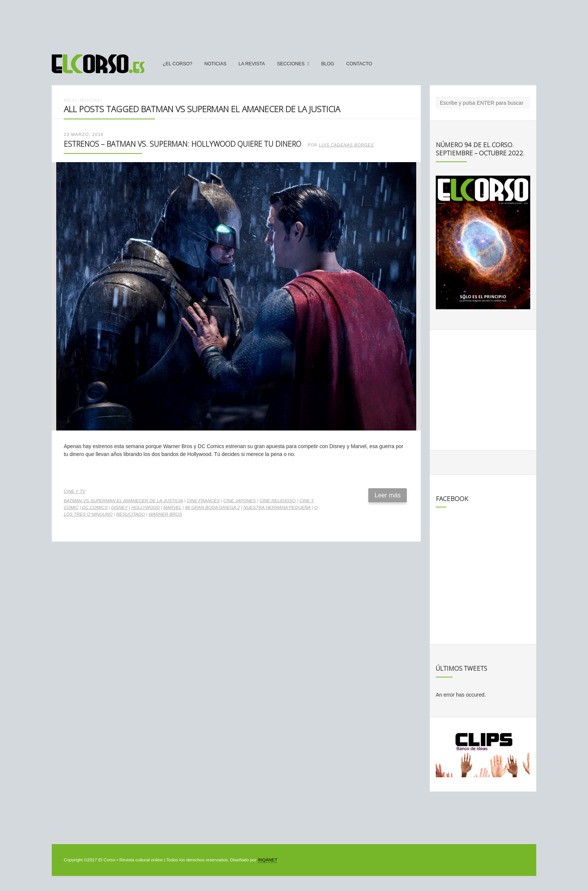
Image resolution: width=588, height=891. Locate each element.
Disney (119, 507)
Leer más (388, 495)
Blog (328, 64)
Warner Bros (165, 514)
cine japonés (240, 501)
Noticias (215, 64)
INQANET (267, 860)
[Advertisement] (294, 24)
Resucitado (131, 514)
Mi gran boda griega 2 (213, 507)
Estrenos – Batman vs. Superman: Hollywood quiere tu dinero (182, 144)
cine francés (203, 501)
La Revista (252, 64)
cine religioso (278, 501)
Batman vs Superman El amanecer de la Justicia (123, 501)
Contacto (359, 64)
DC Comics (95, 507)
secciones (291, 64)
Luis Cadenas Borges (346, 145)
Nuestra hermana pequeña (277, 507)
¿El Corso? (178, 64)
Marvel (172, 507)
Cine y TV (74, 491)
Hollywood (145, 507)
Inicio (70, 100)
